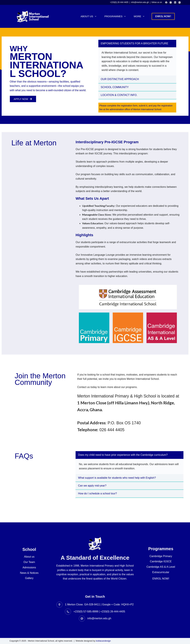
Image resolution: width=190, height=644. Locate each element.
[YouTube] (180, 2)
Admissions (29, 567)
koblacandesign (103, 641)
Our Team (29, 562)
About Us (89, 16)
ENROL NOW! (163, 16)
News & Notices (29, 573)
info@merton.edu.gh (99, 618)
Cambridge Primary (161, 556)
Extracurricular (161, 572)
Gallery (29, 578)
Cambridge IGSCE (161, 561)
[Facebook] (166, 2)
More (140, 16)
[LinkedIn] (175, 2)
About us (29, 557)
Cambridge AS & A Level (161, 567)
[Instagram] (171, 2)
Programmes (116, 16)
